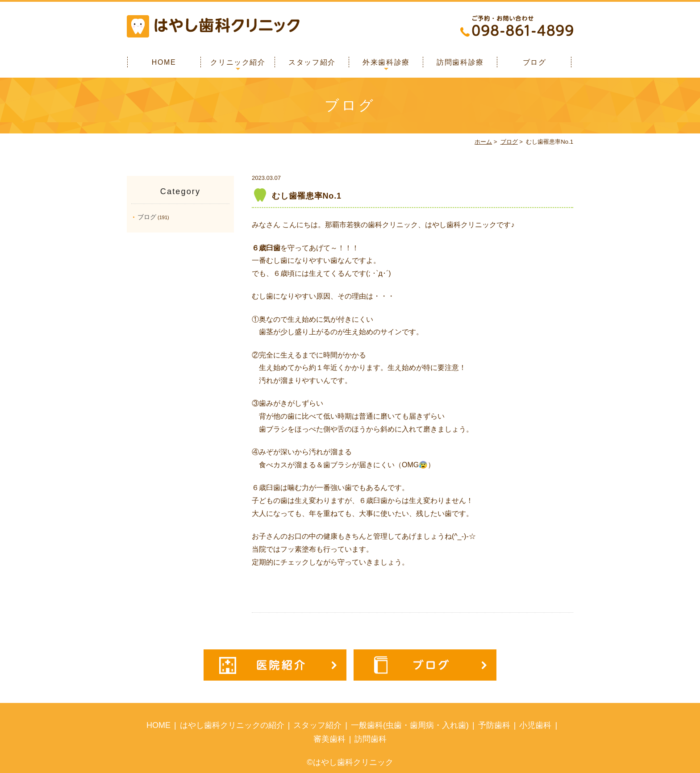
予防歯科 (494, 725)
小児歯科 (535, 725)
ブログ (535, 62)
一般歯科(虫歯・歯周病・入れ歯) (410, 725)
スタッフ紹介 (312, 62)
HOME (164, 62)
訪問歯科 (371, 739)
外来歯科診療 (386, 62)
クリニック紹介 (238, 62)
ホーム (483, 142)
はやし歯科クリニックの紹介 (232, 725)
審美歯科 (329, 739)
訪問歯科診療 (460, 62)
